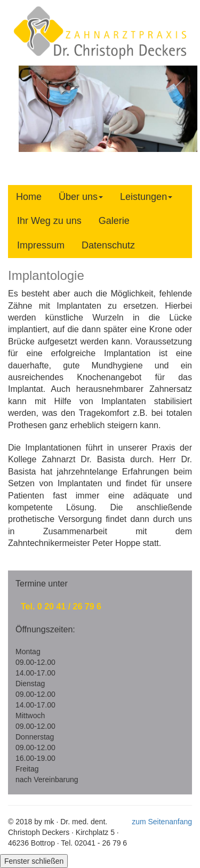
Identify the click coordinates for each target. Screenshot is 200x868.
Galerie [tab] (114, 221)
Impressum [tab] (41, 245)
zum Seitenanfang (162, 822)
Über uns (81, 197)
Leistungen (146, 197)
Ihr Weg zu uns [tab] (49, 221)
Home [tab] (29, 197)
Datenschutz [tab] (108, 245)
